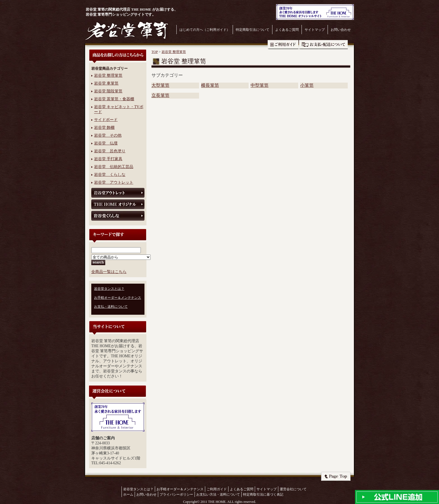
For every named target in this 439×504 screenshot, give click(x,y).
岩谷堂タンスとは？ (109, 289)
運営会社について (293, 489)
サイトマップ (315, 30)
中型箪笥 (260, 85)
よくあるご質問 (287, 30)
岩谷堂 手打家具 (108, 159)
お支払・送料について (323, 45)
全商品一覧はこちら (109, 272)
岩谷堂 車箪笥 (106, 83)
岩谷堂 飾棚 (104, 128)
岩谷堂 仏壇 (106, 143)
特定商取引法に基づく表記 (263, 494)
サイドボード (106, 120)
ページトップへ (336, 476)
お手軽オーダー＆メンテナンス (118, 298)
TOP (155, 52)
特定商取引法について (253, 30)
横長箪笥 (210, 85)
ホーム (128, 494)
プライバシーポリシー (176, 494)
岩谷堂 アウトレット (114, 182)
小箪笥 (307, 85)
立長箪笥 (160, 95)
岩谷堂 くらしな (110, 175)
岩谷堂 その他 (108, 135)
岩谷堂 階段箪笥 (108, 91)
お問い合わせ (341, 30)
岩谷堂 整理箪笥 (108, 75)
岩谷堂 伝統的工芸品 (114, 167)
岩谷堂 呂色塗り (110, 151)
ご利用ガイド (283, 45)
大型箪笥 (160, 85)
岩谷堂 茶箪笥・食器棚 (114, 99)
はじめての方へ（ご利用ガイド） (205, 30)
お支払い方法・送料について (218, 494)
